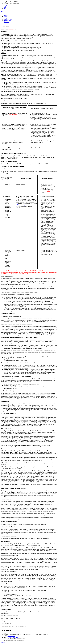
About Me (6, 22)
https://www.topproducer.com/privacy (27, 205)
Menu (2, 11)
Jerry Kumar (7, 6)
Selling (5, 18)
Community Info (8, 19)
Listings (6, 15)
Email (5, 9)
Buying (5, 16)
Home (5, 14)
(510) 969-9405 (11, 636)
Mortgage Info (7, 21)
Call (5, 7)
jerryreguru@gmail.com (13, 637)
